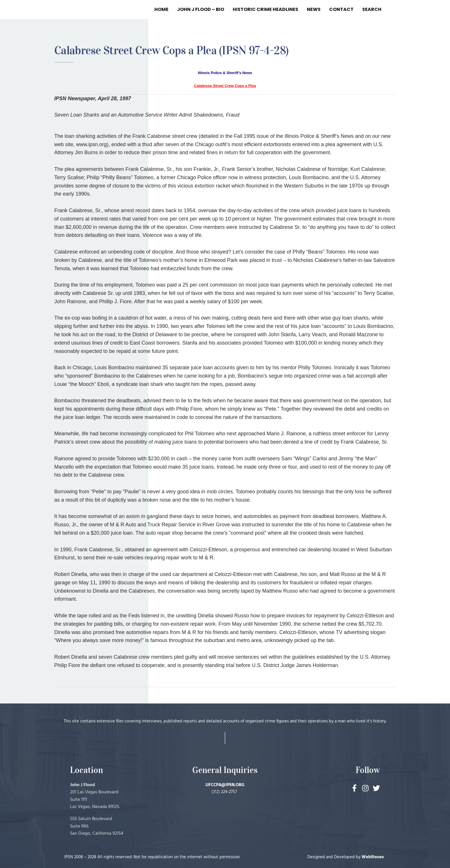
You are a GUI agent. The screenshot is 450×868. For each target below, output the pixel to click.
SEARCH (372, 9)
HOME (161, 9)
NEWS (314, 9)
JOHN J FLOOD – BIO (201, 9)
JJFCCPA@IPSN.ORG (225, 785)
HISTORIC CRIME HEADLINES (265, 9)
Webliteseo (373, 857)
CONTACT (341, 9)
